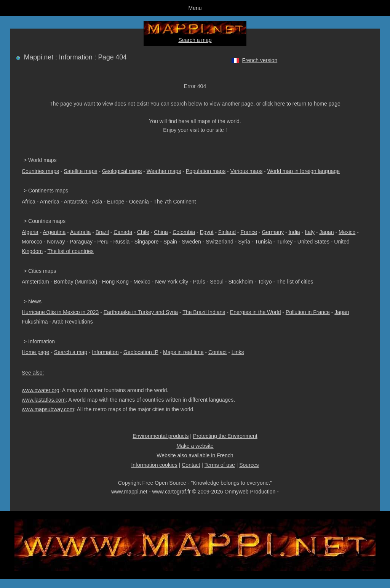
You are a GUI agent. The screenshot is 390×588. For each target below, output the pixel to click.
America (49, 202)
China (161, 232)
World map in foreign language (304, 171)
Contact (217, 352)
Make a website (195, 446)
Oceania (139, 202)
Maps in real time (183, 352)
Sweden (191, 242)
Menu (195, 8)
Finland (227, 232)
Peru (103, 242)
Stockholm (241, 282)
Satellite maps (81, 171)
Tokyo (265, 282)
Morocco (32, 242)
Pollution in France (308, 312)
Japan (326, 232)
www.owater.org (41, 390)
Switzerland (219, 242)
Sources (249, 465)
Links (238, 352)
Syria (244, 242)
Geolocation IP (141, 352)
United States (313, 242)
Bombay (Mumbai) (75, 282)
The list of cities (295, 282)
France (249, 232)
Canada (123, 232)
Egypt (207, 232)
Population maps (206, 171)
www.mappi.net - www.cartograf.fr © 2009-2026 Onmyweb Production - (195, 492)
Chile (143, 232)
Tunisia (263, 242)
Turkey (285, 242)
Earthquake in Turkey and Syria (141, 312)
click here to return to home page (301, 104)
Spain (170, 242)
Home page (35, 352)
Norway (56, 242)
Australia (80, 232)
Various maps (247, 171)
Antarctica (76, 202)
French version (260, 60)
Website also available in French (195, 455)
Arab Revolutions (73, 322)
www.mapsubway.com (48, 409)
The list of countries (70, 251)
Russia (121, 242)
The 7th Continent (175, 202)
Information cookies (154, 465)
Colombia (184, 232)
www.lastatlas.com (44, 400)
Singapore (147, 242)
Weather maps (164, 171)
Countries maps (40, 171)
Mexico (347, 232)
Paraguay (81, 242)
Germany (273, 232)
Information (105, 352)
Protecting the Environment (225, 436)
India (294, 232)
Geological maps (122, 171)
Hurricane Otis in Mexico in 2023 (60, 312)
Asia (97, 202)
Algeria (30, 232)
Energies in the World (256, 312)
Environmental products (161, 436)
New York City (172, 282)
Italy (310, 232)
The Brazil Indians (204, 312)
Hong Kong (115, 282)
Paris (199, 282)
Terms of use (220, 465)
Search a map (195, 40)
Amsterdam (35, 282)
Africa (29, 202)
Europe (116, 202)
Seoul (217, 282)
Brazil (102, 232)
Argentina (54, 232)
